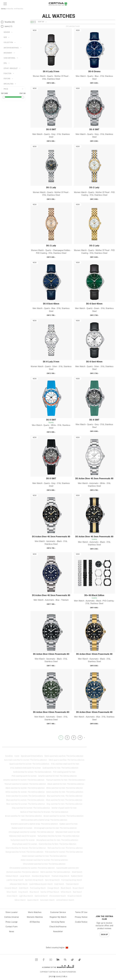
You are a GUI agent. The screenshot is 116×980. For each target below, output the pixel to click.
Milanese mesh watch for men (68, 832)
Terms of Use (81, 912)
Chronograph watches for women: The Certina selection (31, 832)
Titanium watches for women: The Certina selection (25, 784)
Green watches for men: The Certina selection (65, 792)
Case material (10, 58)
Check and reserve (58, 927)
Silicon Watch (20, 900)
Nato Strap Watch (52, 880)
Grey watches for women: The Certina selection (31, 808)
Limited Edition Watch (65, 900)
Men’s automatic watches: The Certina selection (64, 756)
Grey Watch (23, 892)
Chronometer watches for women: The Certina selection (32, 868)
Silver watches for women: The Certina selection (26, 804)
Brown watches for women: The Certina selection (64, 816)
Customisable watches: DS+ (68, 868)
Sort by (41, 22)
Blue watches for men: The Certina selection (65, 796)
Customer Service (58, 912)
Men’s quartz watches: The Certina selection (67, 760)
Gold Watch (24, 888)
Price (6, 89)
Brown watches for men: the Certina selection (24, 816)
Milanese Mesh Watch (19, 884)
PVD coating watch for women (24, 776)
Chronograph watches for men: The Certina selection (55, 828)
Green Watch (12, 896)
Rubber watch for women (22, 828)
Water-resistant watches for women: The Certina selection (44, 860)
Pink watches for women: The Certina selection (64, 852)
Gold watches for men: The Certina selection (60, 768)
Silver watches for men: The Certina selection (64, 800)
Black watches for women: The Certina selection (25, 788)
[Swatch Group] (58, 967)
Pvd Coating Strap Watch (72, 880)
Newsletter (58, 932)
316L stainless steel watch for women (26, 768)
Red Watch (77, 892)
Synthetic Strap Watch (34, 880)
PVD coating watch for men (64, 772)
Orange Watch (53, 888)
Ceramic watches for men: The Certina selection (57, 776)
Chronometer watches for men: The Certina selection (44, 864)
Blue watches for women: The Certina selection (25, 800)
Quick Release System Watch (41, 884)
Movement (8, 53)
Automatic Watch (47, 900)
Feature (7, 79)
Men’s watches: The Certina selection (55, 872)
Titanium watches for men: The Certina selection (66, 780)
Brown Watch (78, 888)
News (12, 932)
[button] (5, 4)
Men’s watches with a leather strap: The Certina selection (44, 820)
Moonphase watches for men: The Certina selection (57, 840)
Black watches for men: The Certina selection (66, 784)
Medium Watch (12, 876)
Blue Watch (34, 892)
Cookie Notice (81, 922)
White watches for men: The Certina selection (65, 788)
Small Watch (77, 872)
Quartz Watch (33, 900)
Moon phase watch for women (25, 844)
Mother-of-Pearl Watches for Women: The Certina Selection (44, 812)
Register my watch (58, 917)
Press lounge (12, 922)
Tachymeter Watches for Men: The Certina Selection (59, 836)
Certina (3, 9)
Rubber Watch (77, 876)
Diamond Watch (41, 896)
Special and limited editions (32, 756)
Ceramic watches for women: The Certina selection (24, 780)
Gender (7, 32)
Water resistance (11, 48)
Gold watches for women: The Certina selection (32, 772)
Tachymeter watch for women (23, 840)
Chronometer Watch (58, 896)
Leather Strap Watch (15, 880)
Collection (8, 42)
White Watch (66, 892)
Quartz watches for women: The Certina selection (29, 764)
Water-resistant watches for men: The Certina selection (44, 856)
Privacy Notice (81, 917)
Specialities (8, 84)
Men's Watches (35, 912)
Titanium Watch (72, 884)
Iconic (17, 756)
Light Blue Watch (26, 896)
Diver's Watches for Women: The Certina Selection (26, 848)
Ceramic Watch (11, 888)
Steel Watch (59, 884)
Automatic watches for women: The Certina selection (26, 760)
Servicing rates (58, 922)
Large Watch (25, 876)
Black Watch (66, 888)
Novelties (9, 756)
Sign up (104, 934)
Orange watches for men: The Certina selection (25, 852)
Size (5, 37)
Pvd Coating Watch (38, 888)
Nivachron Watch (75, 896)
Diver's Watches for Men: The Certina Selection (57, 844)
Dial (5, 63)
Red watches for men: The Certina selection (65, 848)
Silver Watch (12, 892)
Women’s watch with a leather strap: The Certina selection (34, 824)
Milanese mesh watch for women (22, 836)
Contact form (12, 927)
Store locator (12, 912)
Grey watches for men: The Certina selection (65, 804)
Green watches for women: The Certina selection (26, 796)
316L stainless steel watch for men (65, 764)
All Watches (35, 922)
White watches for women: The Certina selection (25, 792)
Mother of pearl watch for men (64, 808)
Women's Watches (35, 917)
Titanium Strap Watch (60, 876)
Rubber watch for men (69, 824)
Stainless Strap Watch (41, 876)
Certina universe (12, 917)
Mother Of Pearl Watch (50, 892)
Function (8, 73)
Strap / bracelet (11, 68)
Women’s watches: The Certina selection (23, 872)
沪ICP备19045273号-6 (58, 977)
